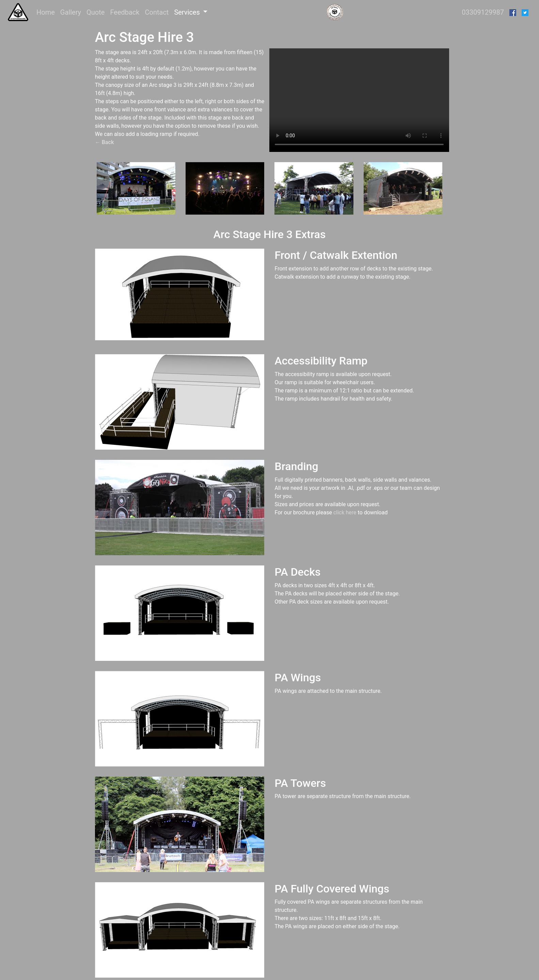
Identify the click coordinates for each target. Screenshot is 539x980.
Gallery (71, 12)
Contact (157, 12)
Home (47, 12)
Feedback (125, 12)
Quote (96, 12)
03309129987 (483, 12)
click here (345, 512)
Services (188, 12)
